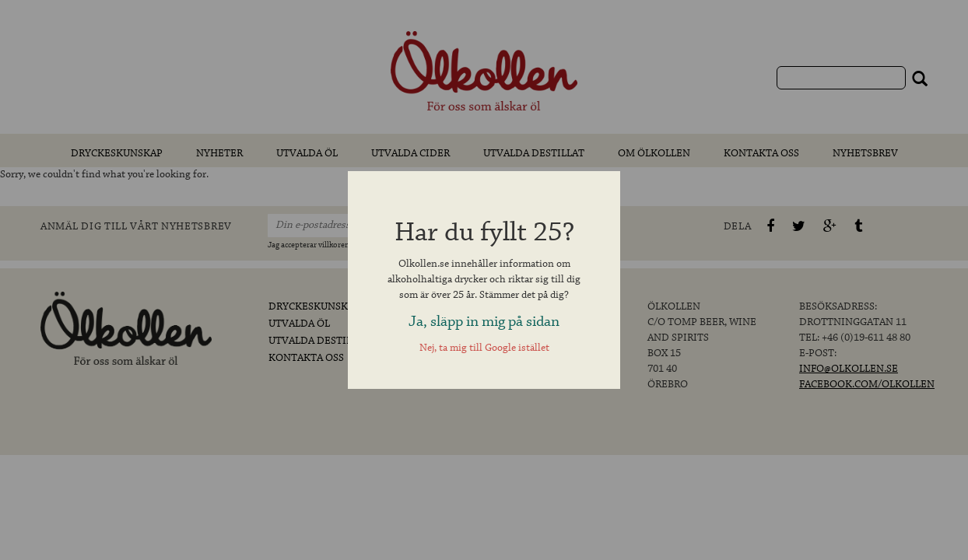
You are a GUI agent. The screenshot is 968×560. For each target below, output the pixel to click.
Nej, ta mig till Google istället (484, 348)
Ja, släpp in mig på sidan (484, 322)
